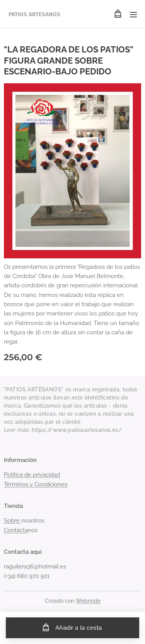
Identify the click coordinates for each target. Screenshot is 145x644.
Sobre (13, 521)
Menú (133, 15)
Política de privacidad (32, 475)
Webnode (88, 601)
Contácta (16, 530)
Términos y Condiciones (36, 484)
